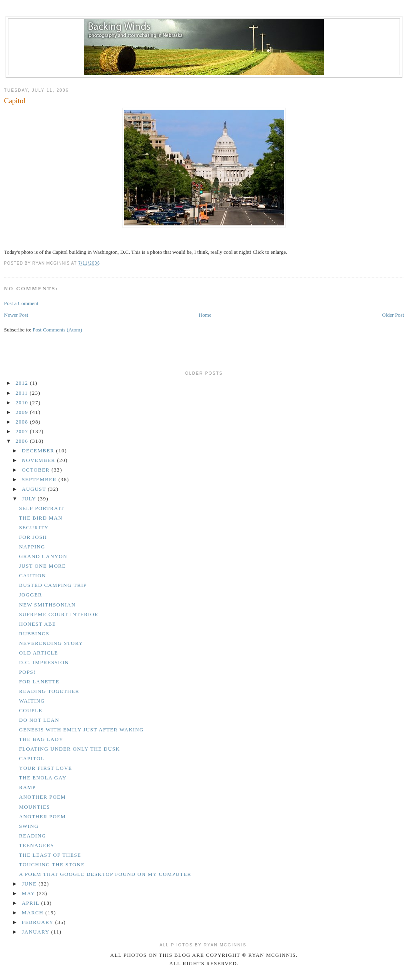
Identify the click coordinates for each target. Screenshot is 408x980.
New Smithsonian (47, 605)
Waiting (32, 701)
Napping (32, 547)
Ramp (27, 787)
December (39, 451)
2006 (23, 441)
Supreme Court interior (59, 614)
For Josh (33, 537)
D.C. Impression (44, 662)
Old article (38, 653)
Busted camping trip (53, 585)
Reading (32, 836)
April (32, 903)
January (37, 932)
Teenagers (36, 845)
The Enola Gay (43, 778)
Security (34, 527)
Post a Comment (21, 303)
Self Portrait (41, 508)
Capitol (15, 101)
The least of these (50, 855)
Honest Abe (37, 624)
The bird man (41, 518)
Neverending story (51, 643)
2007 (23, 431)
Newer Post (16, 315)
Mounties (34, 807)
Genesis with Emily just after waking (81, 730)
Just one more (42, 566)
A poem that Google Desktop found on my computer (105, 874)
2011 (23, 393)
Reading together (49, 691)
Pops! (27, 672)
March (34, 913)
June (30, 884)
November (40, 460)
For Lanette (39, 682)
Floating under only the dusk (69, 749)
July (30, 499)
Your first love (45, 768)
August (35, 489)
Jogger (30, 595)
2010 (23, 403)
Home (205, 315)
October (37, 470)
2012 (23, 383)
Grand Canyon (43, 556)
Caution (32, 575)
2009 (23, 412)
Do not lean (39, 720)
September (40, 479)
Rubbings (34, 634)
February (39, 922)
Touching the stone (52, 865)
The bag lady (41, 739)
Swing (29, 826)
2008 (23, 422)
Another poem (42, 797)
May (29, 893)
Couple (30, 710)
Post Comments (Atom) (58, 330)
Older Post (393, 315)
